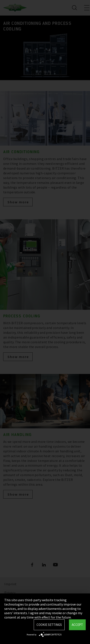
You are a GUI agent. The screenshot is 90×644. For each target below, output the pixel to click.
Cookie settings (49, 625)
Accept (77, 625)
